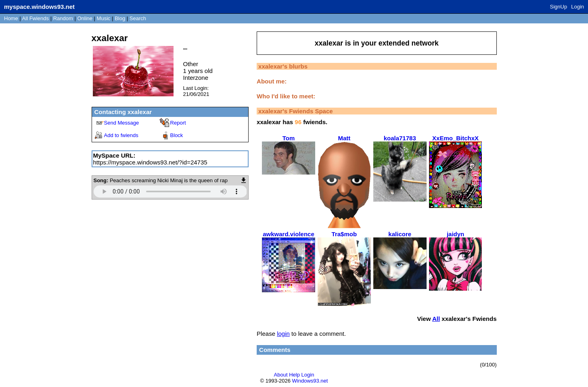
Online (85, 18)
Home (11, 18)
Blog (120, 18)
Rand (63, 18)
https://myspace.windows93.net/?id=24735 (150, 162)
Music (104, 18)
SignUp (559, 7)
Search (138, 18)
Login (578, 7)
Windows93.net (310, 381)
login (283, 334)
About (281, 375)
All (36, 18)
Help (294, 375)
